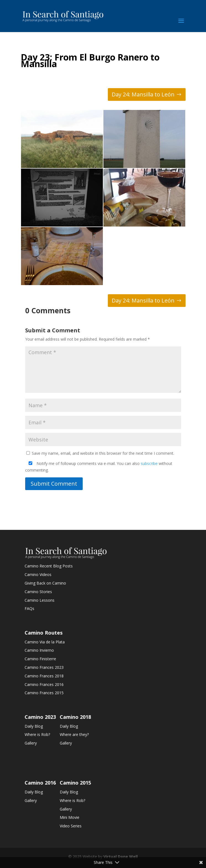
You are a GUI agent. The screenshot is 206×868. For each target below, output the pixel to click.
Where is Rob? (37, 734)
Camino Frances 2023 (44, 667)
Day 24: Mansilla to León (143, 94)
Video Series (71, 826)
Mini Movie (70, 817)
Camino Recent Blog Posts (49, 566)
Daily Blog (34, 726)
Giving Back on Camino (45, 583)
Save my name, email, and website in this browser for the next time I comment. (103, 453)
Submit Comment (54, 484)
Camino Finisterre (40, 659)
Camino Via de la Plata (45, 642)
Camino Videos (38, 574)
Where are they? (74, 734)
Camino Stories (38, 592)
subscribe (149, 463)
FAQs (29, 608)
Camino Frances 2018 (44, 676)
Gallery (31, 743)
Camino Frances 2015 (44, 693)
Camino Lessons (40, 600)
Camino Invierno (39, 650)
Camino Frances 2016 (44, 684)
